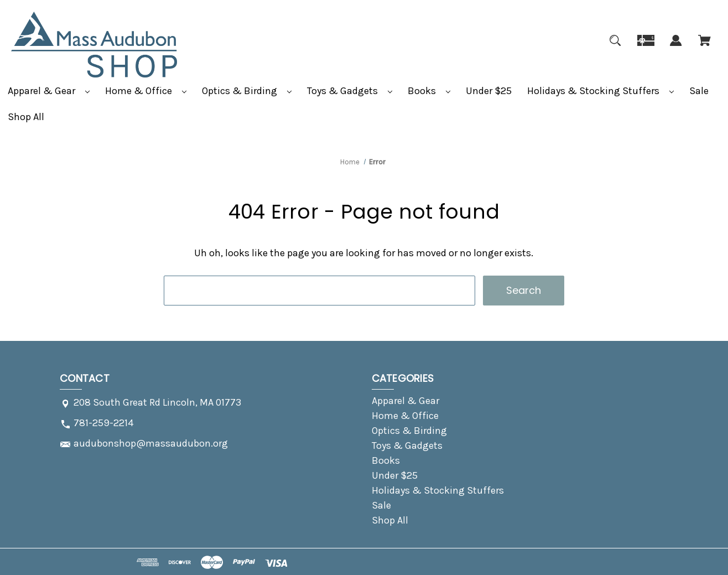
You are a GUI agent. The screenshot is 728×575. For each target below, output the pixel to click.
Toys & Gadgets (350, 91)
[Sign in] (676, 47)
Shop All (26, 117)
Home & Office (146, 91)
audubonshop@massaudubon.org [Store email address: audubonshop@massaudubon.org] (151, 443)
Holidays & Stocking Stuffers (600, 91)
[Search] (615, 47)
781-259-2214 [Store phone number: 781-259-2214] (103, 423)
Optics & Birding (247, 91)
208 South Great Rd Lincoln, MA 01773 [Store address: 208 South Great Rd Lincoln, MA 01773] (157, 402)
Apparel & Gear (49, 91)
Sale (699, 91)
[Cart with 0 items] (704, 47)
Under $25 (489, 91)
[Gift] (646, 47)
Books (429, 91)
